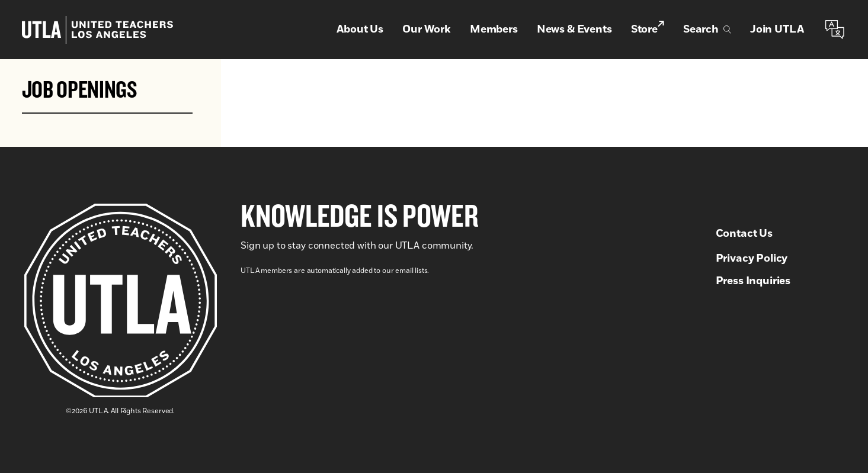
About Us (360, 30)
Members (494, 30)
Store (648, 29)
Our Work (427, 30)
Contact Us (744, 234)
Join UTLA (777, 30)
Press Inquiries (753, 281)
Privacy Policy (752, 259)
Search (707, 30)
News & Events (574, 30)
